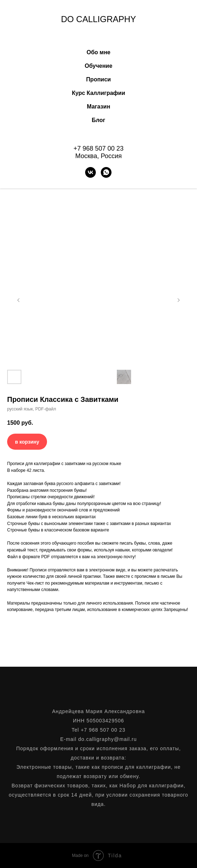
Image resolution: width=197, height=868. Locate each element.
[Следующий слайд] (178, 300)
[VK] (90, 172)
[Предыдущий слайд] (19, 300)
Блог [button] (99, 120)
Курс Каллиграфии (99, 93)
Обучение (99, 66)
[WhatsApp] (106, 172)
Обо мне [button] (98, 52)
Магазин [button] (99, 107)
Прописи (98, 79)
